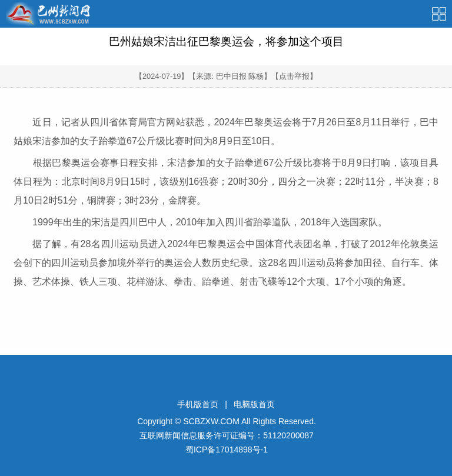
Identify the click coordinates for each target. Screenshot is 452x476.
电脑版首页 (254, 404)
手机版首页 (198, 404)
